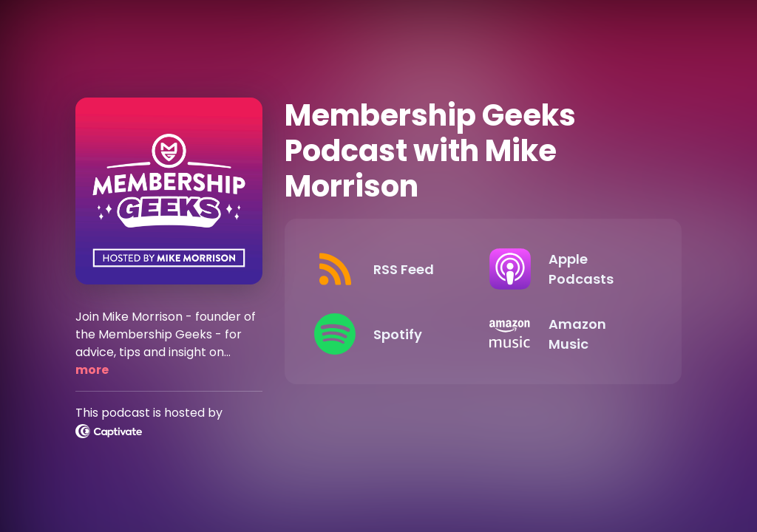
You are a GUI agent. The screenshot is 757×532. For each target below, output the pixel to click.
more (92, 370)
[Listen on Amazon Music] (565, 334)
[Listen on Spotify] (390, 334)
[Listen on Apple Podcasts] (565, 269)
